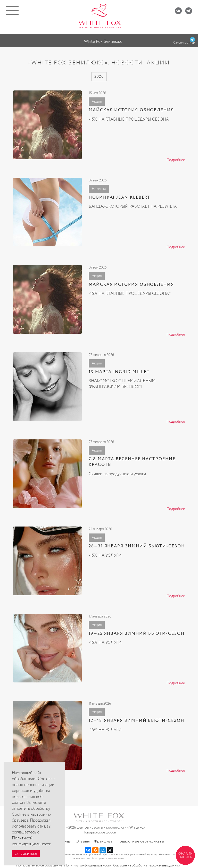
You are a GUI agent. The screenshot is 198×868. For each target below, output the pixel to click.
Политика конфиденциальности (88, 866)
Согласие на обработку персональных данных (147, 866)
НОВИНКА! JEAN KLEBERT (119, 198)
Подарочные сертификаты (140, 841)
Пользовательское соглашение (39, 866)
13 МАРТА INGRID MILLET (119, 372)
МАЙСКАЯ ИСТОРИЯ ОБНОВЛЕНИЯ (131, 110)
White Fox (137, 828)
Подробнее (176, 160)
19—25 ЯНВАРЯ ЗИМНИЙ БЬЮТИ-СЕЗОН (137, 634)
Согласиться (26, 854)
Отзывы (83, 841)
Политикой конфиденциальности (32, 841)
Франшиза (103, 841)
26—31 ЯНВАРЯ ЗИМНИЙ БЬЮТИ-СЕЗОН (137, 546)
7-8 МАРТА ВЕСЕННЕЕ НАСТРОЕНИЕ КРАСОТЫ (132, 462)
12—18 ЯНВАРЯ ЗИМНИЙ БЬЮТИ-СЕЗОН (137, 721)
